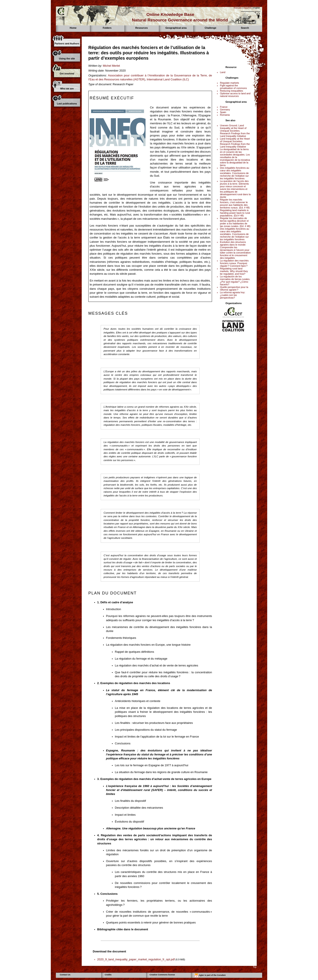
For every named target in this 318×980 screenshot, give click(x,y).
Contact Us (65, 975)
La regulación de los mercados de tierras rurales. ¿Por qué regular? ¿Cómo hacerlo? (235, 280)
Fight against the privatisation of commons (233, 87)
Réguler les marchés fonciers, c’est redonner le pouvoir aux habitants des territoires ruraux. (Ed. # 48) (235, 204)
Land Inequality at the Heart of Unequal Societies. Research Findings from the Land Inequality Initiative (235, 143)
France (224, 107)
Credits (108, 975)
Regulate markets (229, 83)
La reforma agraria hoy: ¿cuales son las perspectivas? (233, 295)
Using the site (67, 59)
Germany (225, 110)
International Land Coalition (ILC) (168, 79)
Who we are (67, 89)
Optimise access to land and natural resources (235, 95)
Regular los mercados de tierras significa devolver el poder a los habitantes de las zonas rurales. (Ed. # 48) (235, 222)
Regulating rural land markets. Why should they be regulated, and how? (234, 271)
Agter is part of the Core (210, 975)
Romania (225, 115)
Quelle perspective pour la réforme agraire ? (234, 288)
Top (255, 967)
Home (73, 28)
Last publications (67, 104)
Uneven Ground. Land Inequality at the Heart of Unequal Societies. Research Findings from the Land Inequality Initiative (235, 131)
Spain (223, 112)
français (238, 8)
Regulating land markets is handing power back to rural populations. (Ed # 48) (235, 213)
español (247, 8)
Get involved (67, 74)
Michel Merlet (111, 66)
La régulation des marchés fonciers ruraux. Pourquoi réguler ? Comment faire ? (234, 263)
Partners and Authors (67, 44)
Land (223, 72)
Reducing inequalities (232, 91)
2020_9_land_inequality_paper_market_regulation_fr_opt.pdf (136, 959)
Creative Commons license (162, 975)
